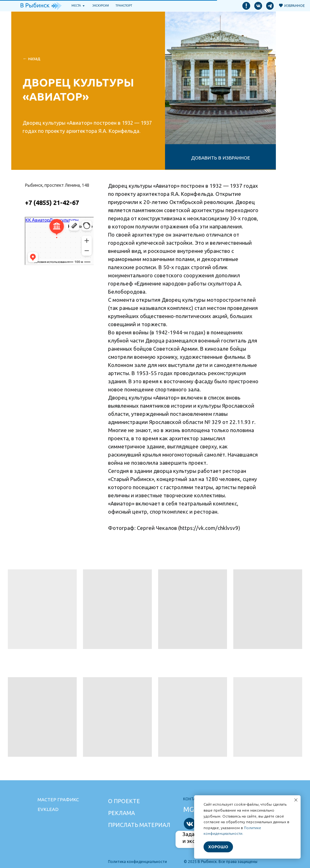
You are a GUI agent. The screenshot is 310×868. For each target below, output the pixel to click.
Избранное (294, 5)
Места (76, 5)
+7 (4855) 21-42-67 (52, 203)
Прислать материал (139, 825)
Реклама (121, 813)
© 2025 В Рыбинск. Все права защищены (221, 862)
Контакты (193, 799)
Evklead (48, 809)
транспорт (124, 5)
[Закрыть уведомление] (296, 800)
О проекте (124, 801)
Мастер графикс (58, 800)
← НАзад (31, 59)
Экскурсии (101, 5)
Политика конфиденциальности (137, 862)
